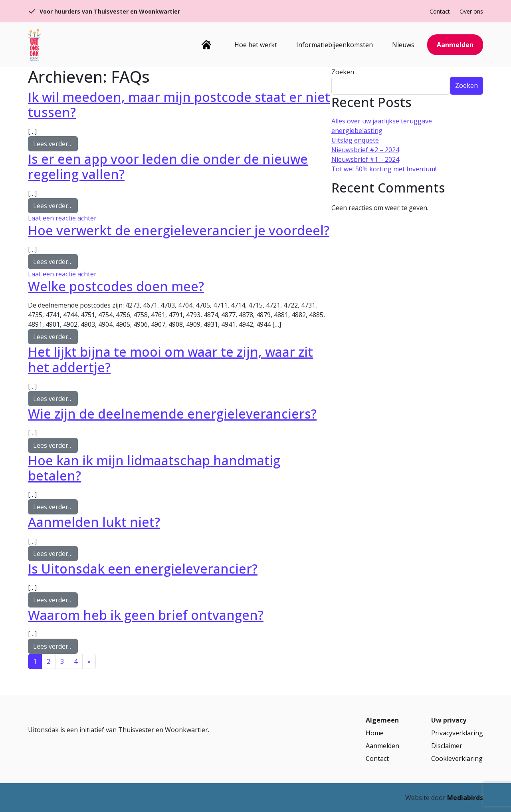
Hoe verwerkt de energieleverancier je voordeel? (179, 230)
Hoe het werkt (256, 45)
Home (206, 45)
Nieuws (403, 45)
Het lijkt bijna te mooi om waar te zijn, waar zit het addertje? (170, 359)
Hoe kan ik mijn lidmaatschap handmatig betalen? (154, 468)
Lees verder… (55, 143)
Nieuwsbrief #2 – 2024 (365, 150)
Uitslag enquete (355, 140)
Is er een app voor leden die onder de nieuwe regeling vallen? (168, 166)
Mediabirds (465, 798)
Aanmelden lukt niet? (94, 522)
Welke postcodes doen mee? (116, 286)
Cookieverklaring (457, 758)
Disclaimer (447, 746)
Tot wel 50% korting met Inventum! (384, 169)
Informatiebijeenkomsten (335, 45)
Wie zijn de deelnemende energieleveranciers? (172, 414)
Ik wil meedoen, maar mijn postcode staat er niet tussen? (179, 104)
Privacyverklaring (457, 733)
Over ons (471, 11)
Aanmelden (455, 45)
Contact (440, 11)
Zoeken (343, 72)
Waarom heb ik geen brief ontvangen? (146, 615)
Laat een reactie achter (62, 218)
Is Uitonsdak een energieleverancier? (143, 569)
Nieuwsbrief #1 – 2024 (365, 159)
